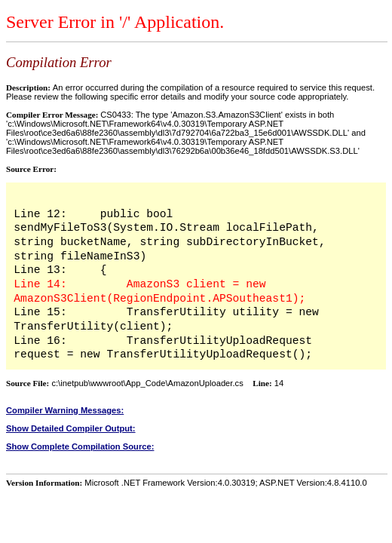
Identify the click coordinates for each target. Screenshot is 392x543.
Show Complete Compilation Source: (80, 446)
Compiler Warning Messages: (65, 410)
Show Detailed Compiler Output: (71, 428)
